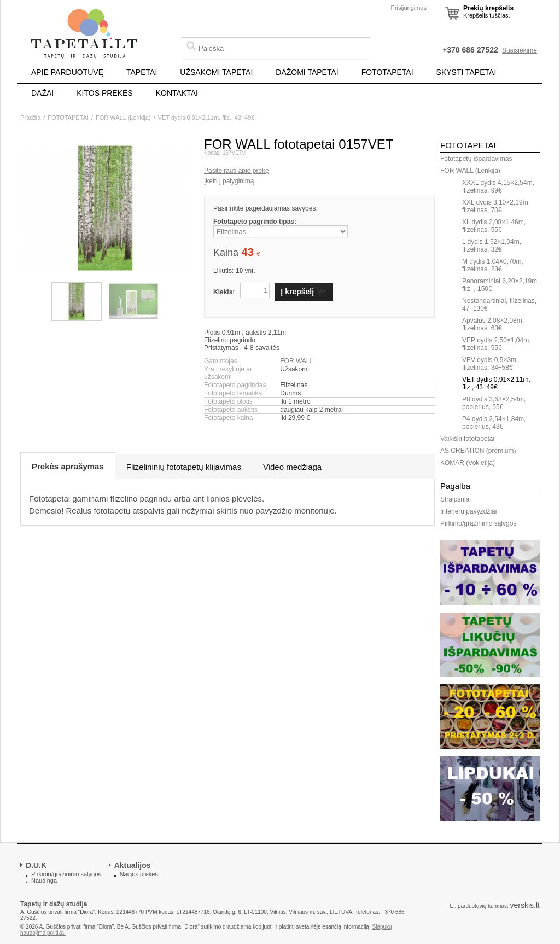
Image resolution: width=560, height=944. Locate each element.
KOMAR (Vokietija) (468, 463)
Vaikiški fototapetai (467, 439)
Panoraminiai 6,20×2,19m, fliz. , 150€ (500, 285)
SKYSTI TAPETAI (466, 72)
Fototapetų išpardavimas (476, 159)
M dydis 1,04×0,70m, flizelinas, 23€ (493, 265)
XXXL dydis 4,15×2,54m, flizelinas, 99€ (498, 187)
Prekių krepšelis (488, 8)
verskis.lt (525, 905)
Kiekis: (224, 292)
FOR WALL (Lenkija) (123, 118)
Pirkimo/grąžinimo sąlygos (478, 523)
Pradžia (30, 118)
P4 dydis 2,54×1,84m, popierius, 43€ (494, 423)
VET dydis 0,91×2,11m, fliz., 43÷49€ (206, 118)
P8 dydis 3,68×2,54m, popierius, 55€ (494, 403)
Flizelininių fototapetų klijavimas (184, 467)
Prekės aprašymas (68, 466)
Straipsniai (456, 499)
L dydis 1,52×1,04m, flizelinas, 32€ (492, 246)
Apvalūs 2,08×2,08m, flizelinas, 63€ (493, 324)
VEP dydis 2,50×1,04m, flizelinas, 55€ (497, 344)
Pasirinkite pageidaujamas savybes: (266, 208)
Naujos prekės (139, 874)
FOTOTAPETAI (387, 72)
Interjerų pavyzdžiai (468, 511)
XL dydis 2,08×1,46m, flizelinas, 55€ (494, 226)
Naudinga (44, 881)
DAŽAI (42, 93)
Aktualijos (133, 865)
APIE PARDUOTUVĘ (67, 72)
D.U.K (36, 865)
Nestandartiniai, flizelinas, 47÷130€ (499, 305)
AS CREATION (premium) (478, 451)
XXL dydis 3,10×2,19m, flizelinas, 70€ (496, 206)
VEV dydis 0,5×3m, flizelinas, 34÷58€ (490, 364)
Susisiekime (520, 50)
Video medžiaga (292, 467)
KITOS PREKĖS (104, 93)
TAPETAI (142, 72)
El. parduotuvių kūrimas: (479, 906)
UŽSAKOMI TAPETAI (216, 72)
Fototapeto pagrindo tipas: (255, 222)
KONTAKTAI (177, 93)
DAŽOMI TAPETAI (307, 72)
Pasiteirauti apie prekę (237, 171)
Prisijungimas (409, 8)
